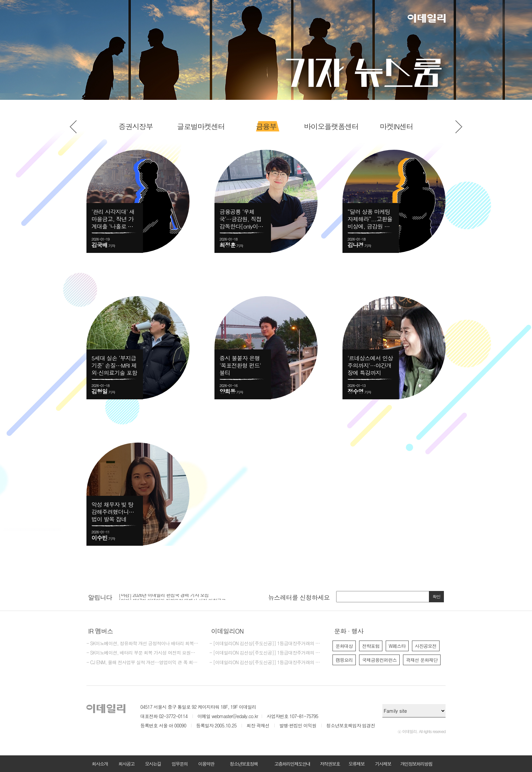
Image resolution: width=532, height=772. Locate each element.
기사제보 (383, 764)
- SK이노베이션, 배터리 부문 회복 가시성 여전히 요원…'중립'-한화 (143, 653)
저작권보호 (330, 764)
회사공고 (126, 764)
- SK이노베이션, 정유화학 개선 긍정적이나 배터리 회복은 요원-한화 (143, 644)
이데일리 (427, 18)
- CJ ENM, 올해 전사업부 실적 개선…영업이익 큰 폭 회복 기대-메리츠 (143, 663)
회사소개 (100, 764)
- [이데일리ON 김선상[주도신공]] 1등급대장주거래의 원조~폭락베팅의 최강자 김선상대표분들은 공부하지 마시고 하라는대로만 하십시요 (266, 653)
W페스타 (397, 646)
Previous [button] (73, 127)
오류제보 (356, 764)
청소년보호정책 (244, 764)
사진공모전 (426, 646)
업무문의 (180, 764)
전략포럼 (371, 646)
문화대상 (344, 646)
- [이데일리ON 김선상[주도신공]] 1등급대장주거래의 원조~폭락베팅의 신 (266, 644)
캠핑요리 (344, 660)
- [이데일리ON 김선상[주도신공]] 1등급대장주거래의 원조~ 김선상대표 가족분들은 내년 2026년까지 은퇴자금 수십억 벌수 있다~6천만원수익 (266, 663)
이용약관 (206, 764)
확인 (437, 596)
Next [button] (459, 127)
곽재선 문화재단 (422, 660)
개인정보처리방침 (416, 764)
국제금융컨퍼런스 (379, 660)
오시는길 (153, 764)
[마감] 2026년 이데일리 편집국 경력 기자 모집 (164, 597)
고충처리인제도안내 (292, 764)
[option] (266, 126)
